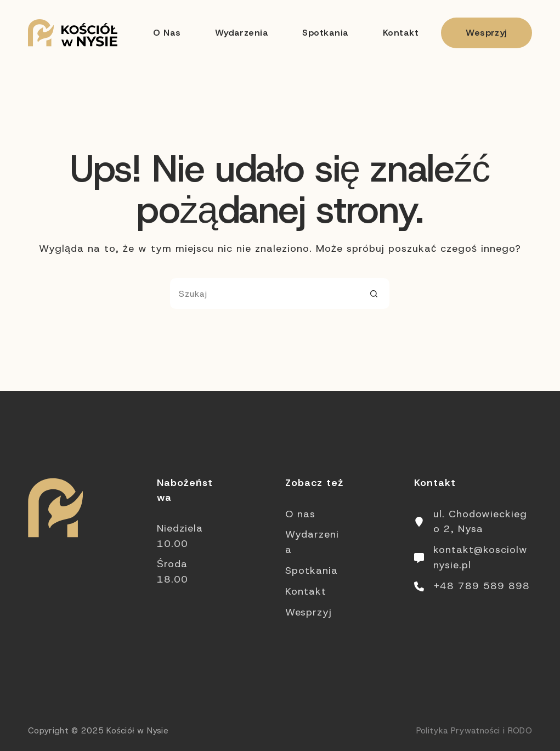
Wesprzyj (487, 33)
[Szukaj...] (264, 293)
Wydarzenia (242, 33)
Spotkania (325, 33)
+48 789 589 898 (482, 586)
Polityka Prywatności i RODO (474, 731)
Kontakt (401, 33)
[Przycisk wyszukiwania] (374, 293)
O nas (167, 33)
